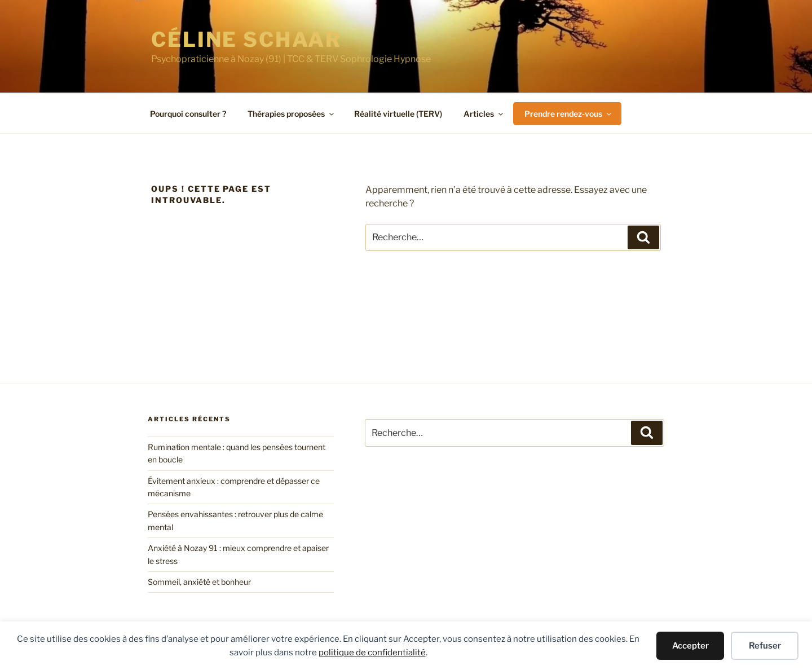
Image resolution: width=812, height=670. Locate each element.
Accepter (690, 646)
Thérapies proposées (292, 114)
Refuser (765, 646)
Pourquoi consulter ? (188, 114)
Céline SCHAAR (246, 39)
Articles (484, 114)
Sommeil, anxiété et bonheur (199, 582)
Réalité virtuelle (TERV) (398, 114)
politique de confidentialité (372, 653)
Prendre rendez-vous (569, 114)
